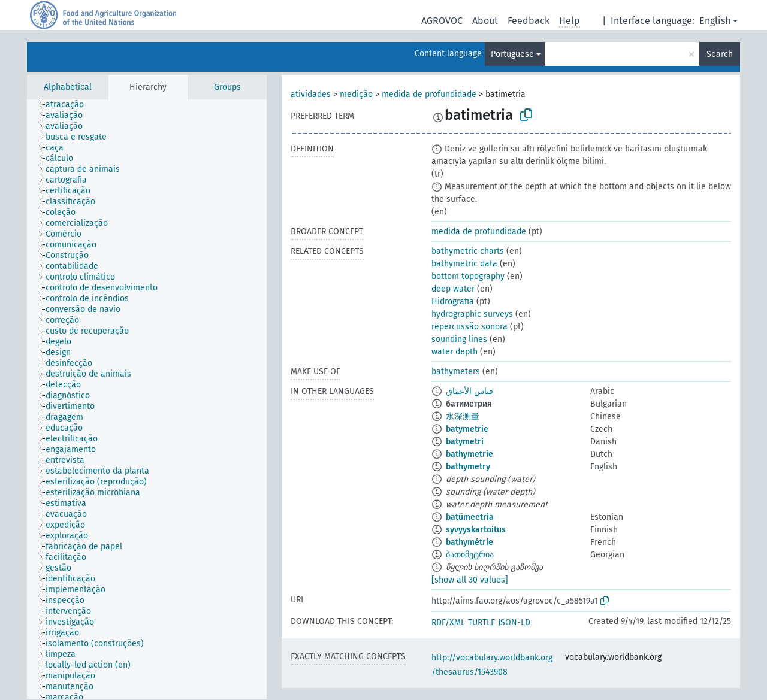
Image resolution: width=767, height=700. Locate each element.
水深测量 (463, 416)
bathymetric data (464, 264)
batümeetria (470, 517)
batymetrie (467, 429)
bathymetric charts (468, 251)
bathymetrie (469, 454)
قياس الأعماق (469, 391)
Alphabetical (68, 87)
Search (720, 54)
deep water (453, 289)
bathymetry (468, 467)
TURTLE (481, 622)
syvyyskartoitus (476, 530)
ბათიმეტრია (470, 555)
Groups (227, 87)
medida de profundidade (429, 94)
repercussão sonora (469, 327)
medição (356, 94)
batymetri (465, 442)
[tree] (147, 399)
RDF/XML (448, 622)
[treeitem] (70, 105)
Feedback (529, 21)
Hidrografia (453, 301)
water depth (455, 352)
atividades (311, 94)
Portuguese (512, 54)
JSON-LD (514, 622)
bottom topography (468, 276)
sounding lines (459, 339)
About (485, 21)
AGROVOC (442, 21)
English (715, 21)
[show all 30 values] (470, 580)
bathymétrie (469, 542)
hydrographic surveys (472, 314)
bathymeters (456, 372)
